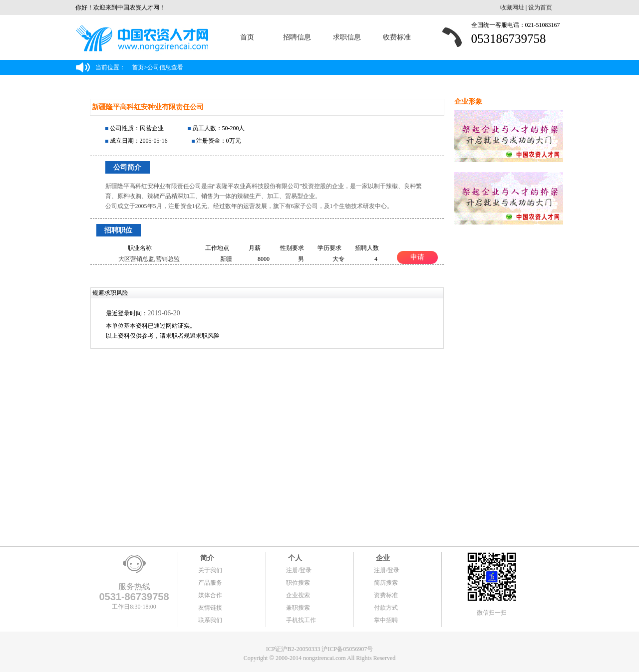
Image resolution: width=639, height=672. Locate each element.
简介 (206, 558)
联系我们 (210, 620)
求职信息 (347, 37)
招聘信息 (297, 37)
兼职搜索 (298, 608)
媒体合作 (210, 595)
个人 (294, 558)
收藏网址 (512, 7)
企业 (382, 558)
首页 (247, 37)
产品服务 (210, 583)
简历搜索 (386, 583)
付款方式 (386, 608)
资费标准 (386, 595)
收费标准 (397, 37)
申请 (417, 257)
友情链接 (210, 608)
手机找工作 (301, 620)
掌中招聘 (386, 620)
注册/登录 (299, 570)
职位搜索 (298, 583)
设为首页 (540, 7)
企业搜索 (298, 595)
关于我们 (210, 570)
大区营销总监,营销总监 (149, 259)
